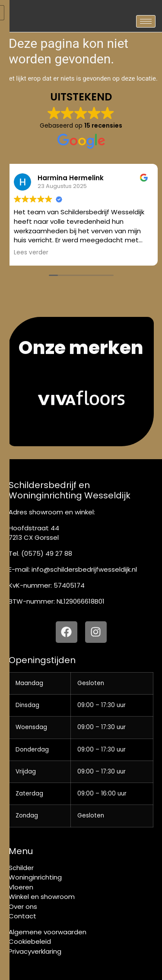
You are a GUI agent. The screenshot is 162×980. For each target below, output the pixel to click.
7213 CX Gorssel (34, 537)
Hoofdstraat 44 (34, 528)
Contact (22, 916)
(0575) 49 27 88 (47, 553)
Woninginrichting (35, 877)
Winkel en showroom (42, 897)
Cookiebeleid (30, 941)
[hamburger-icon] (146, 21)
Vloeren (21, 887)
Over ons (23, 906)
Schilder (21, 868)
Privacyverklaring (35, 951)
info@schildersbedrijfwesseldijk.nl (84, 569)
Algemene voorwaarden (48, 932)
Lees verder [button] (31, 253)
